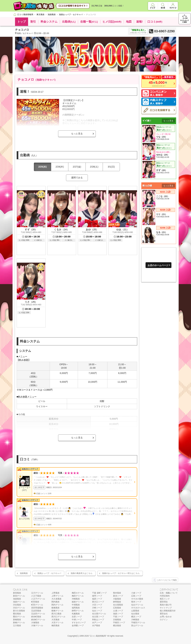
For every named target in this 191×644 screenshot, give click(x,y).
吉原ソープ (77, 617)
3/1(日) (111, 167)
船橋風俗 (55, 608)
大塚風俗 (35, 623)
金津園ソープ (78, 626)
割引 (33, 22)
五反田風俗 (36, 611)
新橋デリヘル (19, 623)
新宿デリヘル (19, 596)
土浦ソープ (118, 611)
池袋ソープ (118, 614)
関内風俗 (55, 602)
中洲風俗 (76, 605)
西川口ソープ (98, 602)
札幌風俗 (76, 614)
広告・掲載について (169, 593)
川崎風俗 (135, 620)
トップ (22, 22)
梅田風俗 (55, 626)
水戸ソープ (97, 623)
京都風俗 (117, 620)
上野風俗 (55, 593)
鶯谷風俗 (17, 614)
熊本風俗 (117, 593)
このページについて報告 (165, 580)
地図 (129, 22)
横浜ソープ (136, 617)
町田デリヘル (37, 605)
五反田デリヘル (38, 614)
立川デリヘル (37, 593)
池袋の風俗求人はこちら (82, 573)
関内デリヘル (57, 605)
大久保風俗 (56, 599)
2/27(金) (77, 167)
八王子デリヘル (38, 599)
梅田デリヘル (78, 596)
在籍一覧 (89, 22)
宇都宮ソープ (119, 623)
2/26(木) (60, 167)
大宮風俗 (55, 620)
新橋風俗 (17, 620)
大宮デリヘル (57, 623)
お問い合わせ (166, 617)
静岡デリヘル (78, 611)
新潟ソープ (118, 596)
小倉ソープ (136, 593)
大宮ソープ (97, 605)
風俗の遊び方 (166, 605)
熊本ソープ (136, 602)
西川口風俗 (56, 614)
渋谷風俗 (17, 605)
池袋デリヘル (19, 602)
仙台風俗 (135, 614)
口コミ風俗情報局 (98, 636)
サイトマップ (166, 608)
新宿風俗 (17, 593)
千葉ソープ (118, 617)
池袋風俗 (24, 573)
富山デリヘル (137, 626)
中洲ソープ (77, 620)
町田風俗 (35, 602)
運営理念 (164, 602)
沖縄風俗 (76, 599)
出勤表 (69, 22)
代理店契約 (165, 596)
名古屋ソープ (98, 617)
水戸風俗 (96, 626)
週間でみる (77, 178)
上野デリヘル (57, 596)
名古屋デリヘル (99, 614)
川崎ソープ (97, 608)
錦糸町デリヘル (38, 620)
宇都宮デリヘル (138, 623)
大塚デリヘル (37, 626)
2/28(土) (94, 167)
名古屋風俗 (118, 605)
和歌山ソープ (98, 620)
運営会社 (164, 614)
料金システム (49, 22)
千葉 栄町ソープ (99, 593)
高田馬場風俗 (37, 608)
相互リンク (165, 599)
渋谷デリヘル (19, 608)
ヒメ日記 (112, 22)
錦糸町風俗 (36, 617)
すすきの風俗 (137, 599)
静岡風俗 (117, 602)
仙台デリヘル (137, 605)
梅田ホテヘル (78, 593)
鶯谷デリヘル (19, 617)
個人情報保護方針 (168, 611)
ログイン (164, 620)
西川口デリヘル (58, 617)
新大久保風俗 (19, 611)
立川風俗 (17, 626)
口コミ (155, 22)
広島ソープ (136, 596)
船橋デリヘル (57, 611)
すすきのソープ (79, 623)
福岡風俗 (76, 608)
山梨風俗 (135, 611)
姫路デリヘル (78, 602)
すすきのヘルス (138, 608)
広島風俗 (117, 608)
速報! (139, 22)
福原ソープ (97, 599)
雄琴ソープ (97, 596)
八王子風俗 (36, 596)
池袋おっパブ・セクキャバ (49, 573)
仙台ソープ (97, 611)
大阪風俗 (117, 599)
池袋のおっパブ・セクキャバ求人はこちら (121, 573)
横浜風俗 (117, 626)
